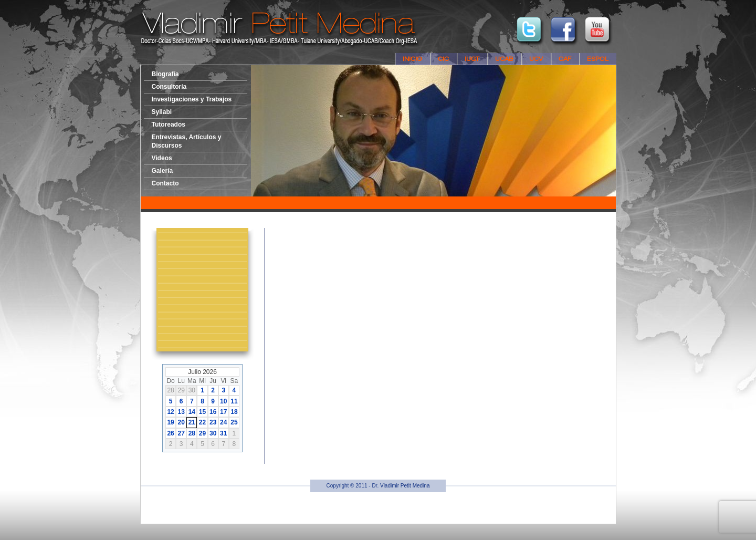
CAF (565, 59)
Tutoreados (169, 124)
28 (192, 433)
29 (202, 433)
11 (234, 401)
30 (213, 433)
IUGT (472, 59)
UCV (536, 59)
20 (181, 422)
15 (202, 412)
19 (170, 422)
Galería (162, 171)
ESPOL (598, 59)
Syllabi (162, 112)
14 (192, 412)
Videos (162, 158)
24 (223, 422)
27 (181, 433)
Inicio (412, 59)
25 (234, 422)
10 (223, 401)
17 (223, 412)
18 (234, 412)
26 (170, 433)
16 (213, 412)
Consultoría (169, 87)
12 (170, 412)
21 (192, 422)
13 (181, 412)
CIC (443, 59)
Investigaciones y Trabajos (192, 99)
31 (223, 433)
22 (202, 422)
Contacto (165, 183)
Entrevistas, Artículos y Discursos (187, 141)
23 (213, 422)
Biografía (165, 74)
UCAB (504, 59)
